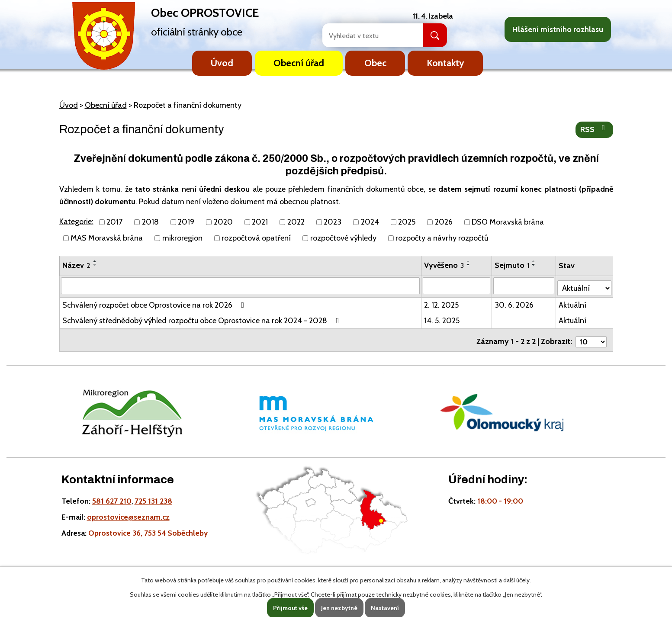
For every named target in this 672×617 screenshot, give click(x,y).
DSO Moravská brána (508, 222)
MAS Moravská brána (107, 238)
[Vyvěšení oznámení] (457, 286)
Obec (375, 63)
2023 (333, 222)
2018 (150, 222)
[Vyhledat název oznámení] (241, 286)
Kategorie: (76, 222)
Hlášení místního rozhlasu (558, 29)
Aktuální (573, 303)
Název (76, 265)
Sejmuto (513, 265)
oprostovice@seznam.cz (128, 511)
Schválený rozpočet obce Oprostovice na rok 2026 (155, 303)
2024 (370, 222)
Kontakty (445, 63)
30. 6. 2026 (515, 303)
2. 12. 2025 (442, 303)
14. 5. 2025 (442, 318)
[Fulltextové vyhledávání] (363, 35)
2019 (186, 222)
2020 (223, 222)
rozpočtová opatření (256, 238)
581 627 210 (112, 495)
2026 (444, 222)
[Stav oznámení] (585, 285)
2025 (407, 222)
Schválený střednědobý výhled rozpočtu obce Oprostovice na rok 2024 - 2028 (203, 318)
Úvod (222, 63)
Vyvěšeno (444, 265)
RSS (594, 129)
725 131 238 (153, 495)
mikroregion (182, 238)
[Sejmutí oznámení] (525, 286)
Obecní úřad (299, 63)
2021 (260, 222)
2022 (296, 222)
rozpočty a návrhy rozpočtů (442, 238)
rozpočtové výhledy (343, 238)
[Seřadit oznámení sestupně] (95, 265)
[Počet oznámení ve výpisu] (591, 336)
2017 (114, 222)
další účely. (517, 580)
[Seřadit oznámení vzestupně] (95, 261)
